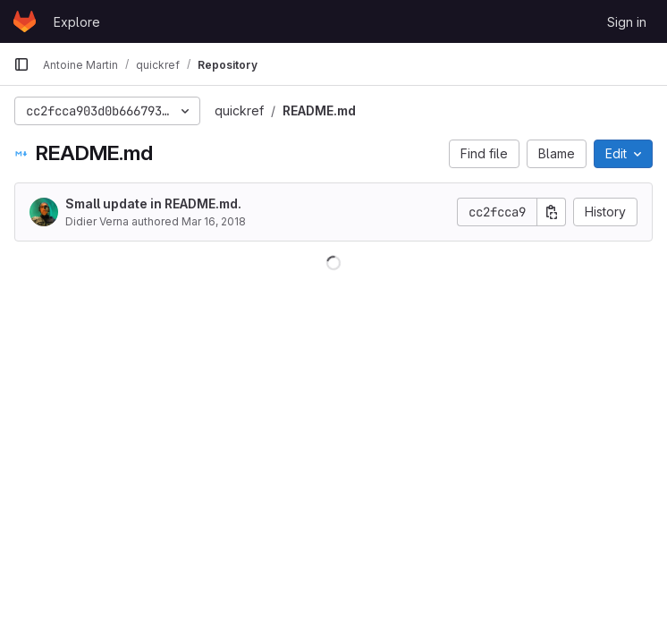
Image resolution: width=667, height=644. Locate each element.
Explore (77, 22)
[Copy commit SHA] (552, 212)
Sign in (627, 22)
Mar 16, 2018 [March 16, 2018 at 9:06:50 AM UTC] (214, 221)
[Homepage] (25, 21)
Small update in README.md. (153, 203)
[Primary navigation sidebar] (21, 64)
